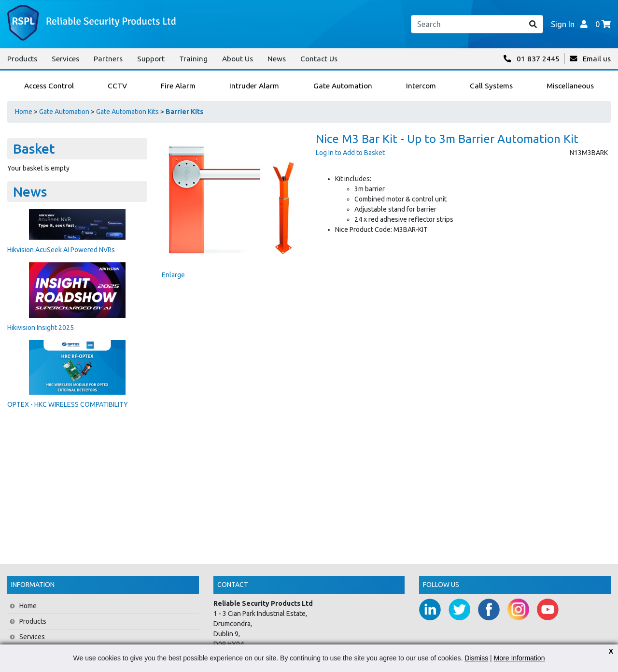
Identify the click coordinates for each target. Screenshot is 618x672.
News (277, 59)
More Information (520, 658)
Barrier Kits (184, 112)
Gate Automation (64, 112)
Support (151, 59)
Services (65, 59)
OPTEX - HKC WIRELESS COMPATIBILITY (68, 404)
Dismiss (476, 658)
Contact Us (319, 59)
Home (24, 112)
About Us (238, 59)
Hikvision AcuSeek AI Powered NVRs (61, 250)
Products (22, 59)
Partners (108, 59)
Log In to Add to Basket (350, 153)
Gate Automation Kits (127, 112)
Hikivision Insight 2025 (41, 328)
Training (193, 59)
